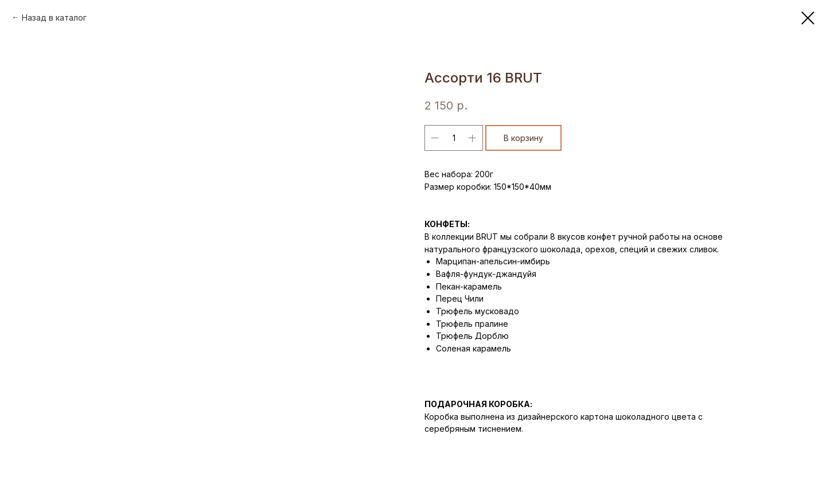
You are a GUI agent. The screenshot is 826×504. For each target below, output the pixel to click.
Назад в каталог (54, 17)
